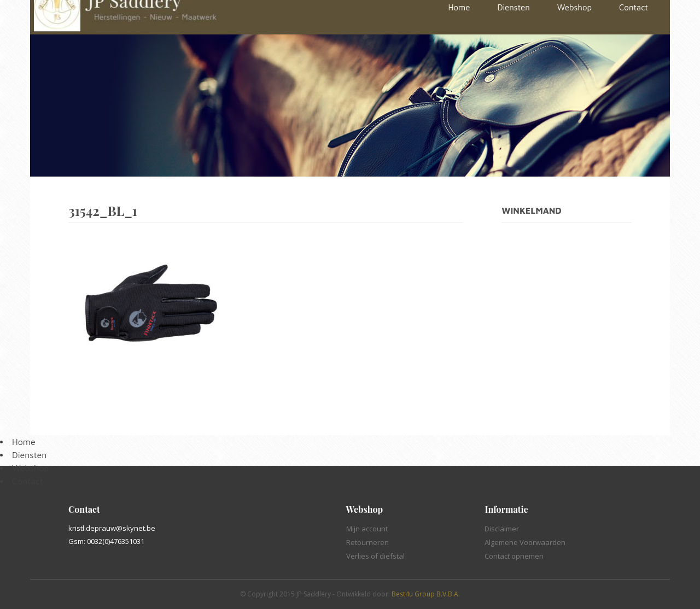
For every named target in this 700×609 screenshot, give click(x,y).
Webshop (30, 468)
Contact (28, 481)
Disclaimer (502, 529)
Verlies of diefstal (375, 556)
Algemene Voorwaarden (525, 542)
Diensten (29, 455)
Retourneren (367, 542)
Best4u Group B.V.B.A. (426, 594)
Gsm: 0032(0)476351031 (106, 541)
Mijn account (367, 529)
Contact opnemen (514, 556)
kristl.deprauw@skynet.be (112, 528)
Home (24, 442)
